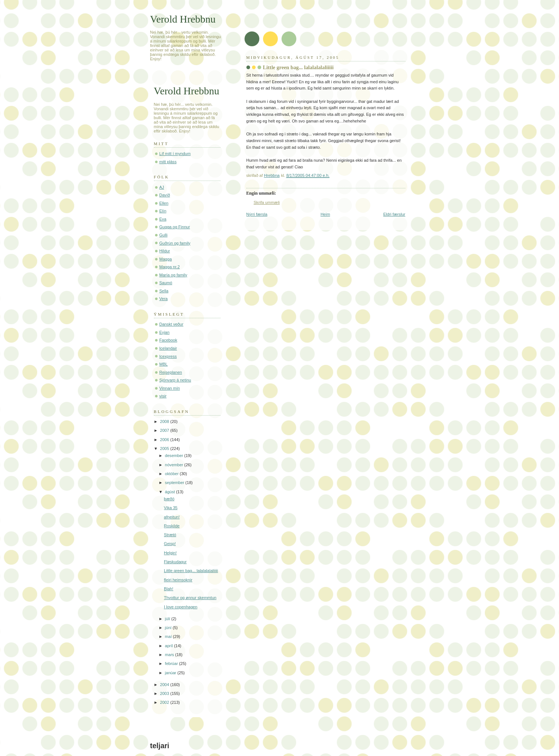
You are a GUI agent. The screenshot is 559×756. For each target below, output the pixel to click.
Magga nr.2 (170, 267)
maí (169, 636)
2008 (165, 421)
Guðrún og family (175, 243)
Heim (325, 214)
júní (169, 628)
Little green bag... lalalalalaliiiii (191, 571)
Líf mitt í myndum (175, 154)
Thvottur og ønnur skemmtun (190, 598)
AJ (162, 187)
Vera (164, 299)
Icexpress (168, 356)
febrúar (172, 663)
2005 (165, 448)
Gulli (164, 235)
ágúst (171, 492)
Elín (163, 211)
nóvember (175, 465)
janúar (171, 673)
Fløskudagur (175, 562)
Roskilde (172, 526)
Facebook (169, 340)
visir (163, 396)
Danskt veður (171, 324)
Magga (166, 259)
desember (175, 456)
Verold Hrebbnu (183, 19)
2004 (165, 685)
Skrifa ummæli (267, 202)
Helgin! (170, 553)
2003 (165, 693)
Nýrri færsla (257, 214)
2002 (165, 702)
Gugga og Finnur (175, 227)
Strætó (170, 535)
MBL (164, 364)
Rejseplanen (171, 372)
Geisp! (170, 544)
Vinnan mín (170, 388)
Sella (164, 291)
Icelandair (168, 348)
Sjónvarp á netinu (175, 380)
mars (170, 655)
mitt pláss (168, 162)
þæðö (169, 499)
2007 (165, 430)
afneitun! (172, 517)
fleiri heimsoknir (178, 580)
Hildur (165, 251)
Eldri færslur (394, 214)
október (172, 474)
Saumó (166, 283)
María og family (174, 275)
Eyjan (165, 332)
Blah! (169, 589)
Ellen (164, 203)
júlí (168, 619)
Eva (163, 219)
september (175, 483)
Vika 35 (171, 508)
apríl (170, 646)
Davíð (165, 195)
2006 (165, 440)
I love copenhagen (181, 607)
